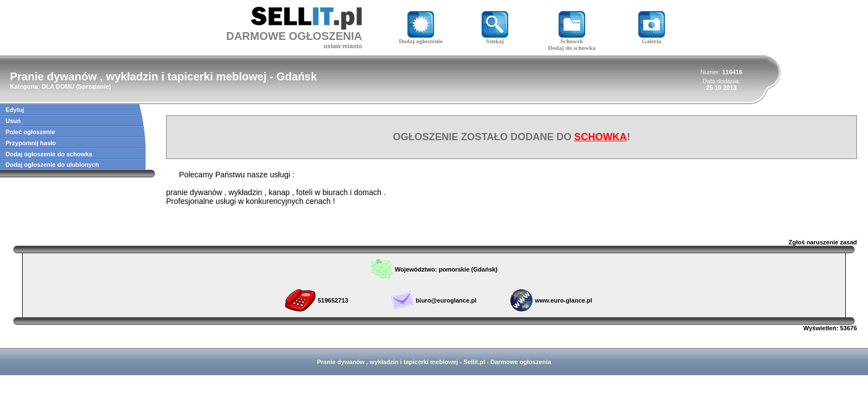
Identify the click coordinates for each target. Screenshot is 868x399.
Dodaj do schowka (572, 48)
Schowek (572, 38)
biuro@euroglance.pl (446, 300)
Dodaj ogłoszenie (420, 38)
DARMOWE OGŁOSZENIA (294, 36)
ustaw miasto (343, 46)
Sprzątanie (94, 86)
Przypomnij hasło (31, 143)
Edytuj (15, 110)
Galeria (652, 38)
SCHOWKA (600, 137)
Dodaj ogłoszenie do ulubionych (52, 165)
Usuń (13, 121)
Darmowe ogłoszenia (521, 362)
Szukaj (495, 38)
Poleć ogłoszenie (30, 132)
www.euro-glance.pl (564, 300)
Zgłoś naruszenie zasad (823, 242)
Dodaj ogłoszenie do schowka (49, 154)
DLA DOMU (58, 86)
